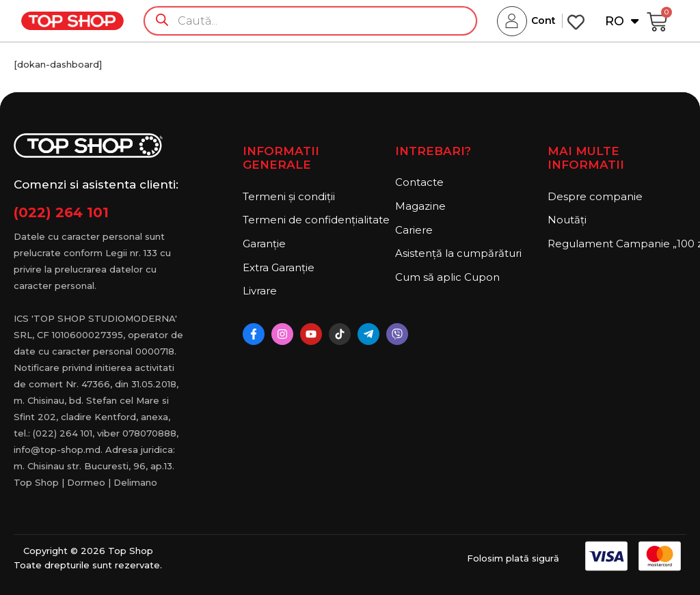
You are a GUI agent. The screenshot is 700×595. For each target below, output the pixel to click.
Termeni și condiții (289, 196)
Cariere (414, 230)
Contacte (419, 182)
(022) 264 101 (61, 212)
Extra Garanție (279, 267)
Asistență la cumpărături (458, 253)
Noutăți (567, 220)
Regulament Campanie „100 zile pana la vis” (617, 244)
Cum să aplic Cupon (447, 277)
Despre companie (595, 196)
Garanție (264, 244)
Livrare (260, 291)
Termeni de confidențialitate (312, 220)
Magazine (420, 206)
